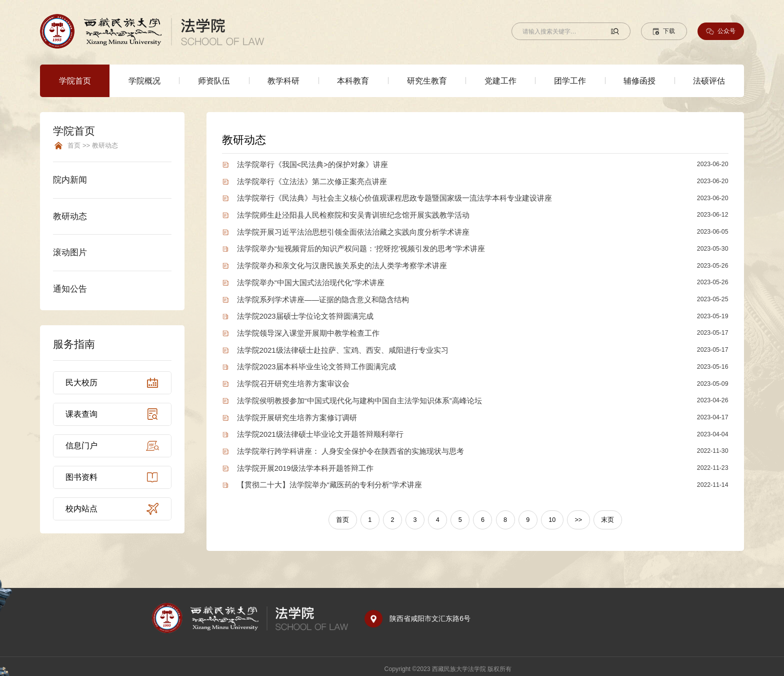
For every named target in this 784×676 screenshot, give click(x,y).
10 (550, 514)
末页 (603, 514)
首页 (346, 514)
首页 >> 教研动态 (93, 146)
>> (575, 514)
